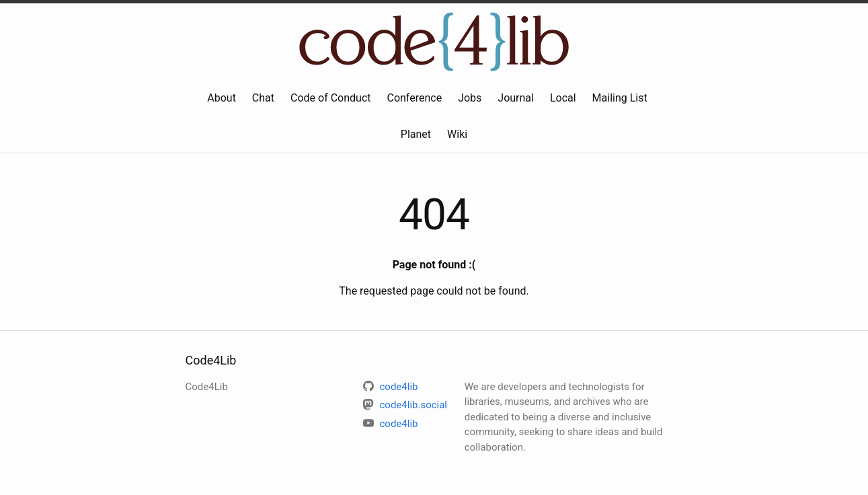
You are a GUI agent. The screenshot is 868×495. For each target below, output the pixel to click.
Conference (414, 98)
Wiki (457, 134)
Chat (263, 98)
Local (563, 98)
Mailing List (620, 98)
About (222, 98)
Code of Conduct (331, 98)
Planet (416, 134)
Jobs (470, 98)
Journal (516, 98)
